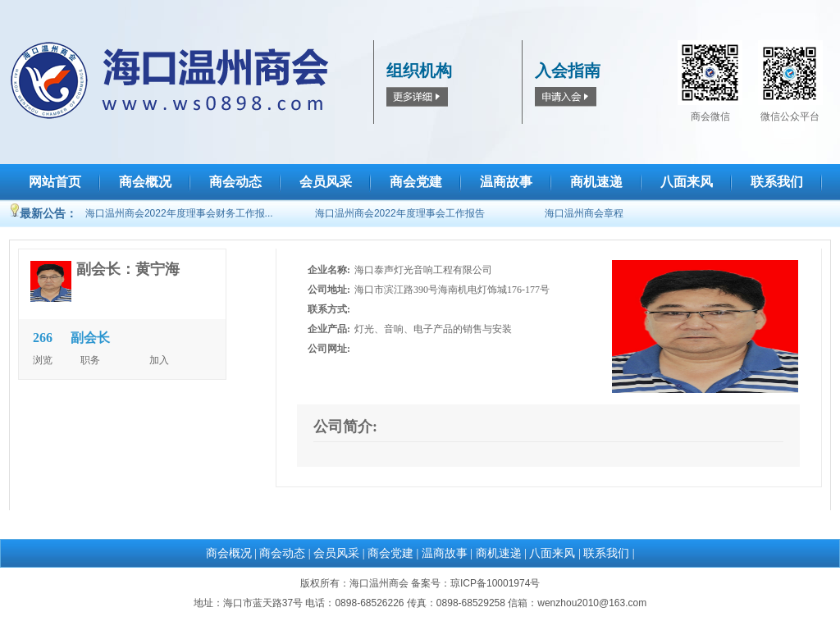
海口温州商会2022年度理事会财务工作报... (179, 213)
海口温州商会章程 (584, 213)
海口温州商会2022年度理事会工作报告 (400, 213)
